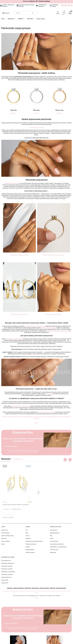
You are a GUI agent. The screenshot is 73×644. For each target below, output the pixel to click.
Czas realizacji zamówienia (57, 544)
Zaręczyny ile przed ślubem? (54, 314)
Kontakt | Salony (5, 533)
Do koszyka (9, 515)
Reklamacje (53, 552)
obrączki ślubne (6, 591)
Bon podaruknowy (6, 560)
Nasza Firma (5, 530)
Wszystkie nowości (19, 459)
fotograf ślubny (54, 591)
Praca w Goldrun (6, 541)
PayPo (52, 538)
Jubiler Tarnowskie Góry (61, 588)
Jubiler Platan (53, 588)
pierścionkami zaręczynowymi (21, 406)
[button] (36, 13)
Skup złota (4, 538)
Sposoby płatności (55, 533)
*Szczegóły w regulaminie (37, 127)
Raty (51, 536)
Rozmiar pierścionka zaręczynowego (54, 255)
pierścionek (49, 394)
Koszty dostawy (54, 541)
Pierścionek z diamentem (8, 563)
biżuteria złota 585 (39, 591)
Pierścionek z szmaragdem (8, 572)
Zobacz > (13, 113)
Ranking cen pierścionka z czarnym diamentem (41, 417)
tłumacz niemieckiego (63, 591)
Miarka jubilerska (30, 550)
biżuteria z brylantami (30, 591)
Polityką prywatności (33, 452)
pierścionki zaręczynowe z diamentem (17, 591)
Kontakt (28, 547)
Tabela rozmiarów (30, 552)
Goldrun (36, 423)
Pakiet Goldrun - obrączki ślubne (58, 547)
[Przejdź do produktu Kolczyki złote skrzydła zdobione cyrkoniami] (17, 482)
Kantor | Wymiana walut (7, 536)
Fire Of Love (28, 138)
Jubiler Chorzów (28, 588)
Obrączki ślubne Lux (6, 577)
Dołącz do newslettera (11, 446)
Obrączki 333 (5, 583)
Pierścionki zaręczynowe (49, 328)
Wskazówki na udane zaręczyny (20, 255)
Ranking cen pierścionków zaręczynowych (14, 417)
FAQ (27, 530)
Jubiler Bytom (10, 588)
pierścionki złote (47, 591)
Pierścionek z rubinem (7, 566)
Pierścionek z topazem (7, 574)
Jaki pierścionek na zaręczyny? (20, 314)
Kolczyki (5, 502)
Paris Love (45, 138)
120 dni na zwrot (54, 550)
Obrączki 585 (5, 580)
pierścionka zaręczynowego (14, 339)
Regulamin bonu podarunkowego (34, 541)
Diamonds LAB (37, 138)
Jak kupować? (54, 530)
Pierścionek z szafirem (7, 569)
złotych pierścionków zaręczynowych (58, 331)
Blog (27, 533)
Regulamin (22, 450)
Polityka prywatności (31, 544)
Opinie (3, 544)
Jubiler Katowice (35, 588)
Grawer (28, 536)
